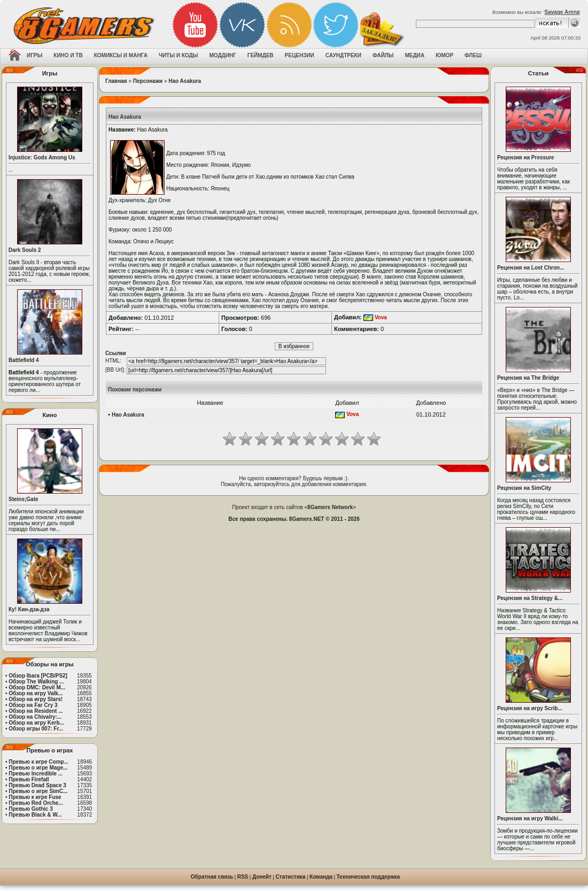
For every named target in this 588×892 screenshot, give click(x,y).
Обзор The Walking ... (36, 682)
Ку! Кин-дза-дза (29, 609)
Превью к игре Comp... (38, 762)
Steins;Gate (24, 499)
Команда (321, 877)
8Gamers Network (330, 507)
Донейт (262, 877)
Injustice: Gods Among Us (42, 157)
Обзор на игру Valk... (36, 693)
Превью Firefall (29, 779)
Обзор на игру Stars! (36, 699)
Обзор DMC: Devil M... (37, 687)
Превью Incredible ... (36, 774)
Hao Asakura (185, 81)
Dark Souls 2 (25, 250)
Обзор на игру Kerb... (36, 723)
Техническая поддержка (369, 877)
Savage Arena (562, 12)
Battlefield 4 (24, 360)
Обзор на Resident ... (36, 711)
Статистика (291, 877)
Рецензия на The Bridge (528, 378)
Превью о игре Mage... (38, 768)
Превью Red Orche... (36, 803)
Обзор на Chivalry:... (35, 717)
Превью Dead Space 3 (37, 785)
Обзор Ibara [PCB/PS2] (38, 676)
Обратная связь (212, 877)
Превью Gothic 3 (30, 809)
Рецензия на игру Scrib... (530, 708)
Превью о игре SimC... (38, 791)
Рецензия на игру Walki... (530, 818)
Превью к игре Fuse (35, 797)
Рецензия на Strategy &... (530, 598)
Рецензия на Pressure (526, 157)
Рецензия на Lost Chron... (531, 268)
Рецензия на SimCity (524, 488)
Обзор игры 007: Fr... (36, 729)
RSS (243, 877)
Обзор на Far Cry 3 (33, 705)
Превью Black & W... (35, 815)
